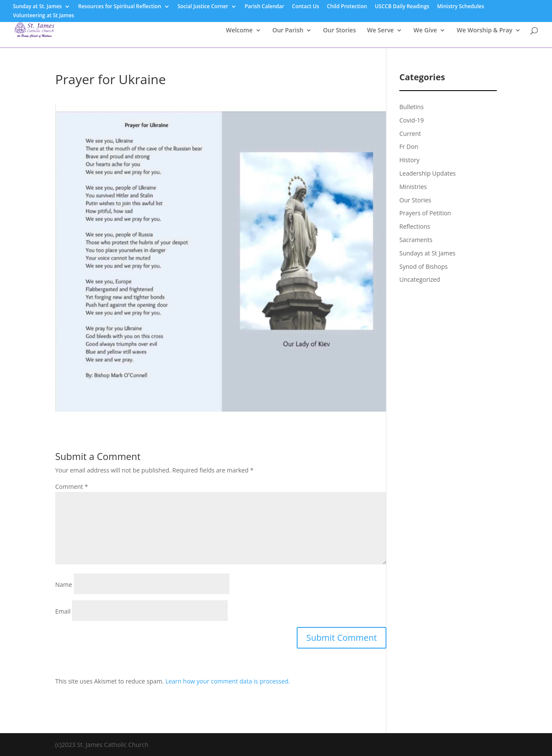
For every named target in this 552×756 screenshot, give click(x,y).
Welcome (239, 31)
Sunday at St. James (37, 7)
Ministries (413, 187)
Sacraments (416, 240)
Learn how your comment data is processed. (227, 681)
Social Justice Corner (203, 7)
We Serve (380, 31)
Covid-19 (412, 120)
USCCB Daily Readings (402, 7)
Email (63, 611)
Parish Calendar (264, 7)
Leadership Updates (428, 173)
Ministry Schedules (461, 7)
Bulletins (411, 107)
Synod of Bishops (423, 266)
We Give (425, 31)
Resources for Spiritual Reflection (119, 7)
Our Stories (339, 31)
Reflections (415, 226)
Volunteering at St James (44, 16)
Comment (72, 487)
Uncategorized (420, 279)
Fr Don (409, 146)
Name (64, 584)
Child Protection (347, 7)
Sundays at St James (427, 253)
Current (410, 134)
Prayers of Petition (425, 213)
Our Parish (288, 31)
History (409, 160)
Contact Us (306, 7)
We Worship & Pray (485, 31)
